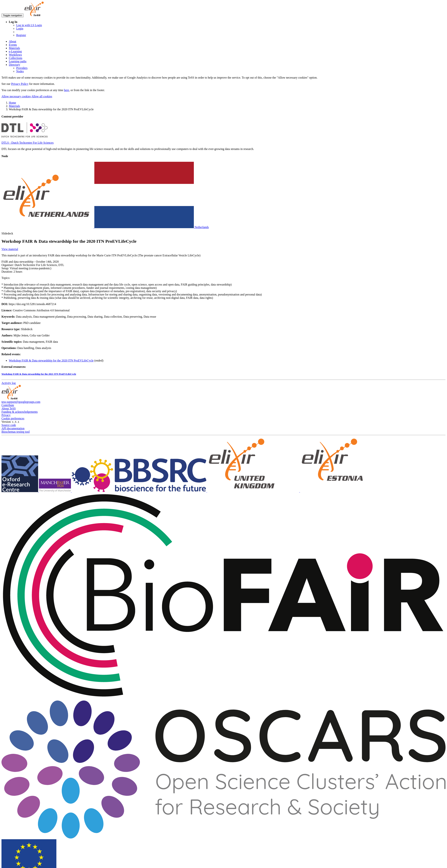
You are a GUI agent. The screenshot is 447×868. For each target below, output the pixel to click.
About (13, 41)
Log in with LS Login (29, 25)
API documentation (13, 428)
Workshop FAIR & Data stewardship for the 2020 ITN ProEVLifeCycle (51, 360)
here (67, 90)
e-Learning (15, 51)
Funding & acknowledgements (20, 412)
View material (10, 249)
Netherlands (105, 227)
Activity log (9, 383)
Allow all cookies (42, 96)
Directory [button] (14, 65)
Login (20, 28)
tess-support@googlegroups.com (21, 402)
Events (13, 45)
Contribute (8, 405)
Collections (16, 58)
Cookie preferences (13, 418)
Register (21, 35)
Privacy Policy (20, 84)
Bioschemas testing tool (16, 432)
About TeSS (9, 408)
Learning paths (18, 61)
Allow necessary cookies (16, 96)
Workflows (15, 55)
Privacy (6, 415)
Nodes (20, 71)
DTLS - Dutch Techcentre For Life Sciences (28, 143)
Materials (14, 48)
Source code (9, 425)
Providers (22, 68)
